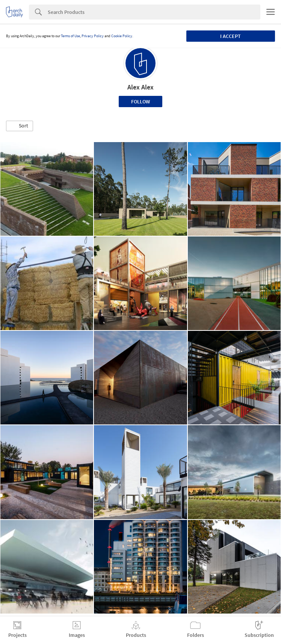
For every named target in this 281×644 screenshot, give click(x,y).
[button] (20, 126)
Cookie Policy (122, 36)
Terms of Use (70, 36)
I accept (230, 36)
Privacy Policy (93, 36)
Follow (140, 102)
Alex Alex (140, 87)
